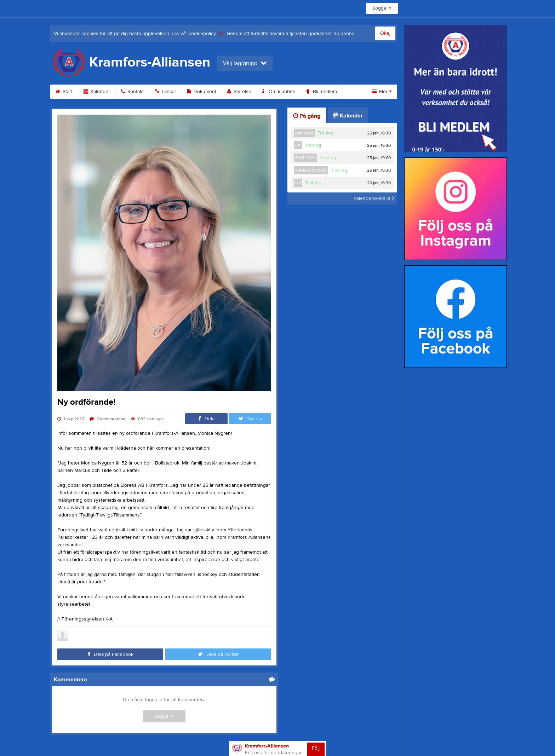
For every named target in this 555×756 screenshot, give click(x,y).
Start (64, 92)
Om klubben (279, 92)
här (221, 34)
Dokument (202, 92)
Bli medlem (322, 92)
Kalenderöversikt (374, 198)
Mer (382, 92)
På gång (307, 116)
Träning (326, 133)
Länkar (165, 92)
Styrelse (239, 92)
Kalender (97, 92)
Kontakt (132, 92)
